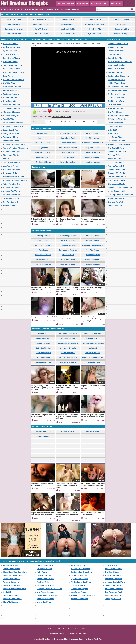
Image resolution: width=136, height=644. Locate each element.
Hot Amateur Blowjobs (57, 629)
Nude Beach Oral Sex (68, 29)
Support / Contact (56, 634)
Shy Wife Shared (41, 29)
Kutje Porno (122, 24)
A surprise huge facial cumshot (43, 317)
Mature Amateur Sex (11, 184)
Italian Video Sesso (11, 141)
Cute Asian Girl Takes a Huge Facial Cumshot (42, 485)
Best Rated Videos (99, 3)
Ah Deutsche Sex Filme (13, 123)
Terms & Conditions (79, 634)
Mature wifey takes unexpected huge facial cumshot (92, 220)
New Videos (82, 3)
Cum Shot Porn (95, 19)
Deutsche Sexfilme (122, 29)
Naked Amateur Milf (68, 34)
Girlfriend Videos (14, 24)
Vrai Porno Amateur (11, 162)
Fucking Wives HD (11, 198)
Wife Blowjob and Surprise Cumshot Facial (41, 289)
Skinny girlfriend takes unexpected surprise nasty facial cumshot (66, 192)
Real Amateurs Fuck (11, 170)
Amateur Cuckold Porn (13, 126)
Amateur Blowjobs (66, 3)
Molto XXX (7, 159)
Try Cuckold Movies (95, 34)
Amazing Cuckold (14, 19)
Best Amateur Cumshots (14, 29)
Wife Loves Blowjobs (12, 155)
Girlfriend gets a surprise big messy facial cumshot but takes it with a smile (68, 290)
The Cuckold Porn (10, 137)
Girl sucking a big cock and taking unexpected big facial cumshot (67, 486)
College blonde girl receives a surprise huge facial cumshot (42, 220)
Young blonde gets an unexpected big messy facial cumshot (42, 388)
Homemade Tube (10, 173)
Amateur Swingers (11, 116)
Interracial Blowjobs (122, 34)
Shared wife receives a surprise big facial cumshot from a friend (68, 319)
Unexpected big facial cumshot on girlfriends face (92, 514)
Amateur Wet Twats (11, 191)
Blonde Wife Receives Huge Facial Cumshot (91, 289)
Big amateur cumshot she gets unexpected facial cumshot (43, 514)
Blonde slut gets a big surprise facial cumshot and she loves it (92, 416)
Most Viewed (117, 3)
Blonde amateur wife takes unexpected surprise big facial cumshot (43, 192)
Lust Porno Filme (10, 166)
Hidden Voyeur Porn (41, 19)
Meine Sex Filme (10, 206)
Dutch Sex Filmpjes (11, 152)
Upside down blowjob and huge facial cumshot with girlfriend (93, 485)
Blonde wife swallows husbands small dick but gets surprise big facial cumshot (92, 319)
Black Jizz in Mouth (122, 19)
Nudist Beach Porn (11, 130)
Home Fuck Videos (41, 34)
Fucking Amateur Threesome (15, 148)
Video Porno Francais (41, 24)
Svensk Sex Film (95, 29)
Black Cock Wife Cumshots (95, 24)
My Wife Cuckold (68, 19)
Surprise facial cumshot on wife (93, 386)
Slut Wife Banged (10, 202)
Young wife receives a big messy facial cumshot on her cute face (67, 388)
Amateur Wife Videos (12, 188)
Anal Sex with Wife (14, 34)
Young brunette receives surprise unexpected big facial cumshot (92, 192)
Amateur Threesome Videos (15, 180)
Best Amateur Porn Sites (13, 177)
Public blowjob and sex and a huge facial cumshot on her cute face (67, 417)
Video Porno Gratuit (68, 24)
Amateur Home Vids (11, 195)
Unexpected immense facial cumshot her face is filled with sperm (67, 515)
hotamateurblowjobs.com (43, 639)
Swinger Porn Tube (11, 134)
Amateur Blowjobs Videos (61, 117)
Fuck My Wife (8, 119)
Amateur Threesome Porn (14, 144)
